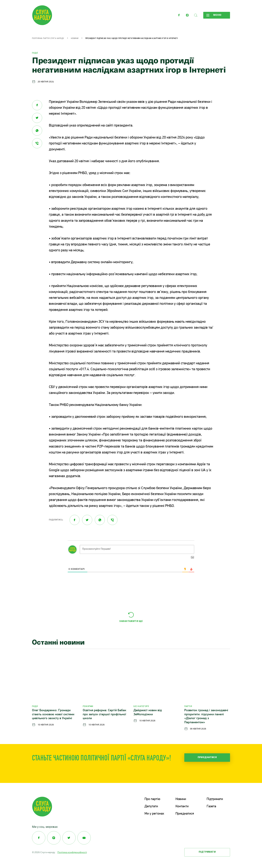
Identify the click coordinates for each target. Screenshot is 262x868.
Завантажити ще (131, 621)
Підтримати (215, 799)
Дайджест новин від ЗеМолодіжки (148, 712)
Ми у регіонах (154, 813)
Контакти (182, 806)
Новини (75, 38)
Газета (211, 806)
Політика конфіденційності (72, 852)
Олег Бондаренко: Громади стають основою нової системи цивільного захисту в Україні (53, 715)
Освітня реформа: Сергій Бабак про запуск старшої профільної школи (105, 715)
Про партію (152, 799)
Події (35, 53)
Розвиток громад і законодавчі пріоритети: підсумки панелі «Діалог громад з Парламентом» (206, 716)
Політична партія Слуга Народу (48, 38)
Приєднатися (207, 757)
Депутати (151, 806)
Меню (214, 15)
